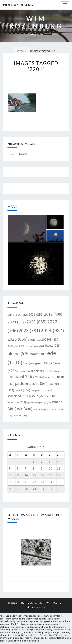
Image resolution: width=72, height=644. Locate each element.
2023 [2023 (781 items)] (29, 331)
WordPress (54, 603)
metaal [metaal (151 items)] (50, 377)
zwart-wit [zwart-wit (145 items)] (20, 416)
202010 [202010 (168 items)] (34, 340)
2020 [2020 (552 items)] (17, 322)
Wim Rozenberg (18, 5)
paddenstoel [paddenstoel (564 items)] (32, 383)
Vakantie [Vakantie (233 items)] (17, 402)
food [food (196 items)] (29, 363)
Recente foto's (17, 154)
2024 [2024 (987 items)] (52, 330)
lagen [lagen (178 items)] (38, 377)
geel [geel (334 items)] (42, 363)
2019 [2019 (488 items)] (53, 314)
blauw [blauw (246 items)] (53, 345)
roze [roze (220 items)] (46, 390)
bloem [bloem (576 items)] (19, 353)
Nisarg (41, 607)
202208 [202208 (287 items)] (50, 340)
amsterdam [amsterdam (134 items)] (37, 346)
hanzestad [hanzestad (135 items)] (23, 371)
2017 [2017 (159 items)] (23, 315)
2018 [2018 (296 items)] (36, 314)
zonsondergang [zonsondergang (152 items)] (43, 410)
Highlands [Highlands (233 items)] (41, 371)
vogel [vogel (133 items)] (31, 403)
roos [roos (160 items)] (35, 391)
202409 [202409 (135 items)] (24, 346)
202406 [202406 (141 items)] (13, 346)
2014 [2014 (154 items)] (12, 315)
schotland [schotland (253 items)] (18, 396)
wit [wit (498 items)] (25, 409)
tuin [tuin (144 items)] (50, 396)
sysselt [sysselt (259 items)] (37, 396)
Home (20, 51)
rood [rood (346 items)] (22, 390)
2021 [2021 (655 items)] (37, 322)
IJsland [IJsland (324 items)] (23, 377)
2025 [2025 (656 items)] (18, 339)
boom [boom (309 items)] (38, 354)
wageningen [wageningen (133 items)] (44, 403)
